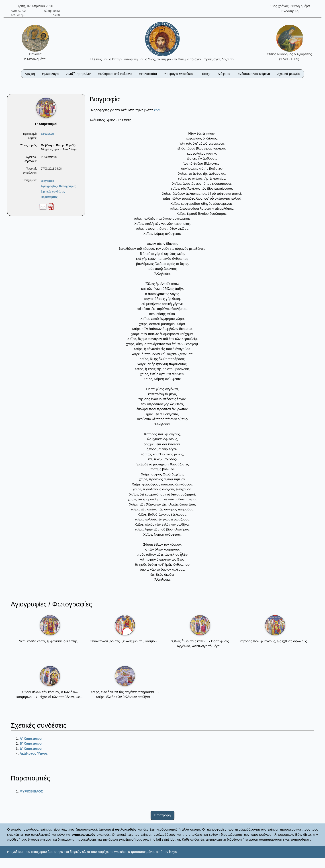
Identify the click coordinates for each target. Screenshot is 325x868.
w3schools (122, 852)
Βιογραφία (47, 181)
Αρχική (30, 74)
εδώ (157, 110)
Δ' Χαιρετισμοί (31, 748)
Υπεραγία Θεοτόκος (179, 74)
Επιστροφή (163, 815)
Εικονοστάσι (148, 74)
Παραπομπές (49, 197)
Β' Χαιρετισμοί (31, 743)
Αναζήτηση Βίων (79, 74)
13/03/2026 (47, 134)
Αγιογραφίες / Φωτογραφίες (58, 186)
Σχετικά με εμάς (289, 74)
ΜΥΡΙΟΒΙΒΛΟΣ (31, 791)
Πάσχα (205, 74)
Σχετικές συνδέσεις (53, 192)
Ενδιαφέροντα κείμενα (254, 74)
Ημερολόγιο (51, 74)
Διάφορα (224, 74)
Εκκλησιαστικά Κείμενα (115, 74)
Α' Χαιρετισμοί (31, 738)
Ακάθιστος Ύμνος (34, 753)
